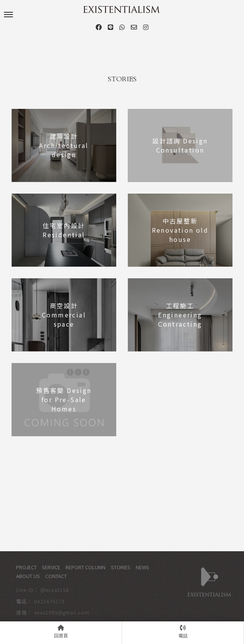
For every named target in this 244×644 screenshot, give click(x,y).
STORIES (121, 567)
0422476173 (49, 601)
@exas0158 (55, 590)
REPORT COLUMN (86, 567)
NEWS (143, 567)
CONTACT (56, 576)
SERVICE (51, 567)
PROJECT (26, 567)
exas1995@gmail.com (62, 612)
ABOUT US (28, 576)
